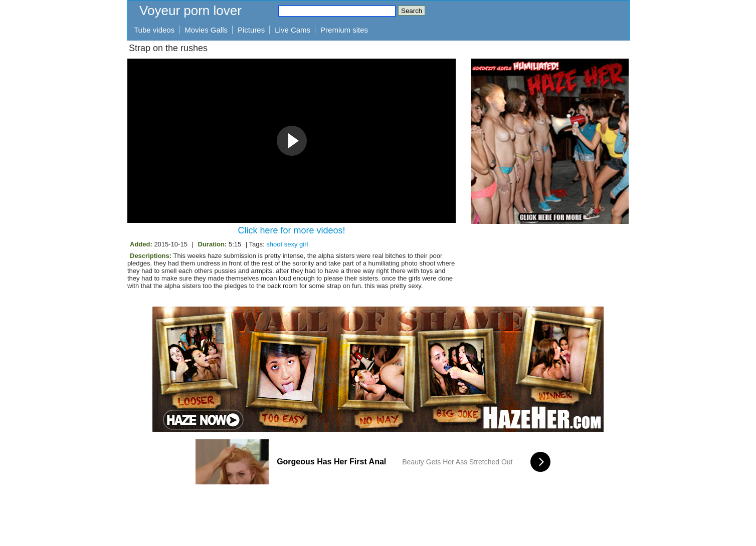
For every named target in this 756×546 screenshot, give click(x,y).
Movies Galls (206, 30)
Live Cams (293, 30)
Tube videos (154, 30)
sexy (291, 244)
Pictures (251, 30)
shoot (274, 244)
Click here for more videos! (291, 230)
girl (304, 244)
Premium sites (344, 30)
